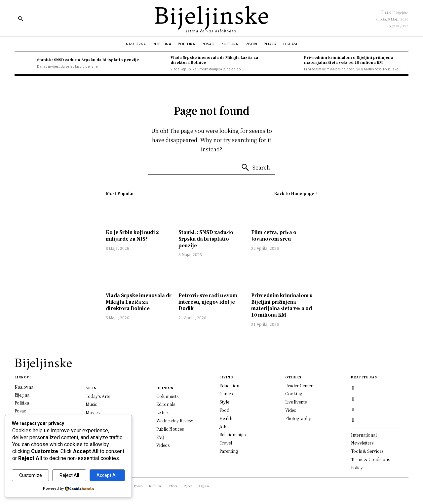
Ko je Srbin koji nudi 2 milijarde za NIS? (132, 235)
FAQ (160, 437)
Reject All (69, 475)
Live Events (296, 402)
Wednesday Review (175, 421)
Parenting (229, 451)
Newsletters (362, 443)
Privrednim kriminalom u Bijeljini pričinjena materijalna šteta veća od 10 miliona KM (349, 60)
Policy (357, 467)
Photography (298, 418)
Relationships (232, 435)
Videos (163, 445)
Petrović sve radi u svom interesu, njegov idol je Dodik (208, 302)
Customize (31, 475)
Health (226, 418)
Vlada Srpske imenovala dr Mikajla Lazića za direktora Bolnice (214, 60)
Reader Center (299, 386)
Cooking (294, 394)
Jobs (224, 426)
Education (229, 386)
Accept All (107, 475)
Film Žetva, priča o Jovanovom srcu (274, 235)
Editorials (166, 404)
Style (224, 402)
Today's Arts (98, 396)
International (364, 435)
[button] (20, 19)
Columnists (167, 396)
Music (91, 404)
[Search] (255, 168)
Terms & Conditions (370, 460)
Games (226, 394)
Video (291, 410)
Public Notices (170, 429)
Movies (93, 413)
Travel (226, 443)
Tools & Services (367, 451)
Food (224, 410)
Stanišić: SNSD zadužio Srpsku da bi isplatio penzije (88, 59)
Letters (163, 413)
